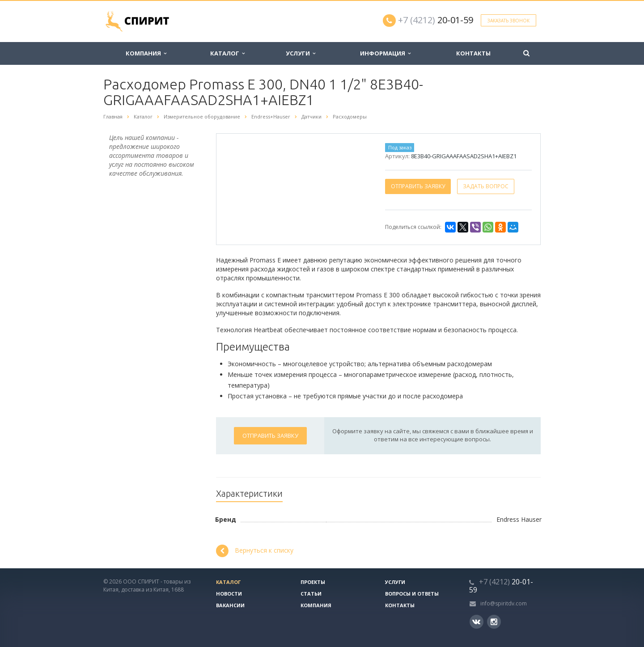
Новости (229, 594)
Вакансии (230, 605)
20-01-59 (436, 20)
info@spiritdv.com (504, 603)
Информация (385, 53)
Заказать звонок (508, 21)
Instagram (494, 622)
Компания (146, 53)
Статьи (311, 594)
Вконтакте (476, 621)
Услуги (301, 53)
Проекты (313, 582)
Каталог (227, 53)
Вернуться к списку (255, 551)
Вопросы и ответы (412, 594)
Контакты (473, 53)
